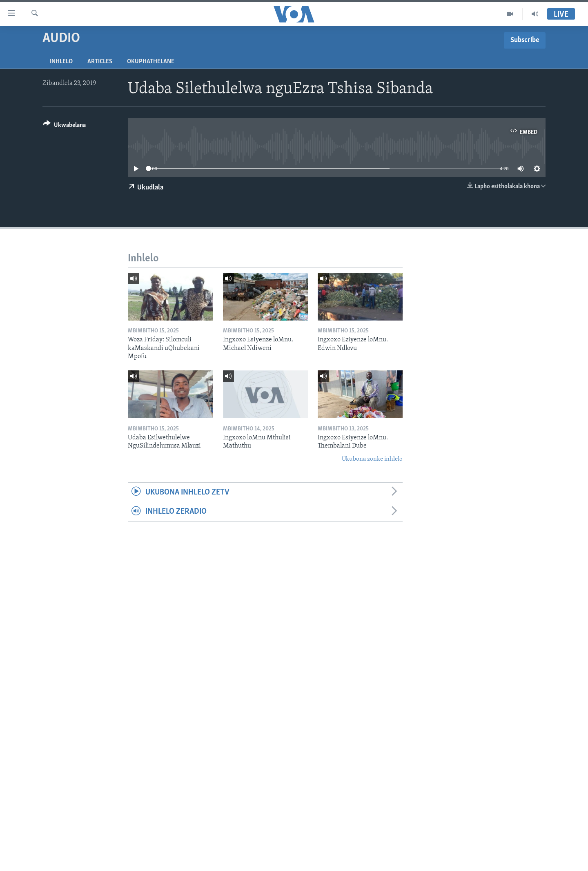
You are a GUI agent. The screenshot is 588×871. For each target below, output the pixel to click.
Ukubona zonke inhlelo (372, 459)
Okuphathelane (151, 62)
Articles (100, 62)
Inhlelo (61, 62)
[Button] (64, 126)
